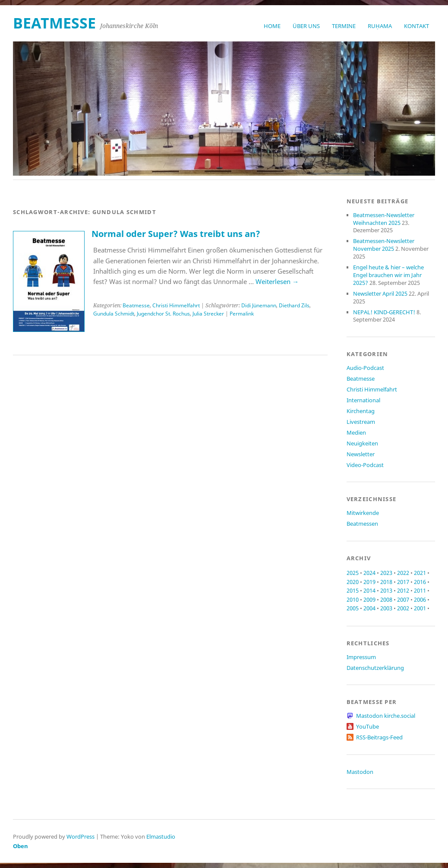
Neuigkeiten (362, 443)
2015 (353, 590)
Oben (21, 846)
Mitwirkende (363, 513)
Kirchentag (361, 411)
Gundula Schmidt (114, 314)
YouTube (368, 726)
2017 (403, 582)
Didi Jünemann (259, 305)
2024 (369, 573)
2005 (353, 608)
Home (272, 26)
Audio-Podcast (365, 368)
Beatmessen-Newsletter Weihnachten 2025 (384, 219)
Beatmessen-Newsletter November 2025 (384, 245)
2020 (353, 582)
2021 (420, 573)
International (363, 400)
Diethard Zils (294, 305)
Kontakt (416, 26)
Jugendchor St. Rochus (163, 314)
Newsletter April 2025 (380, 294)
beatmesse (54, 23)
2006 (420, 600)
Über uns (306, 26)
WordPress (80, 836)
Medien (356, 432)
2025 (353, 573)
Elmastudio (161, 836)
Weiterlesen (277, 281)
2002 (403, 608)
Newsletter (361, 454)
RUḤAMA (380, 26)
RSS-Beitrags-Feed (379, 737)
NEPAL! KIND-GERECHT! (384, 312)
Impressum (361, 657)
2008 (386, 600)
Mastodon (360, 772)
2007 (403, 600)
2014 (369, 590)
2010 (353, 600)
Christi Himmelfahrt (176, 305)
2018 (386, 582)
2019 (369, 582)
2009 (369, 600)
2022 (403, 573)
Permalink (242, 314)
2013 (386, 590)
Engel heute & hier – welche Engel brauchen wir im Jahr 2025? (388, 275)
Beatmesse (136, 305)
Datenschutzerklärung (375, 668)
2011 (420, 590)
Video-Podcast (365, 465)
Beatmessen (362, 524)
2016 (420, 582)
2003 (386, 608)
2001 (420, 608)
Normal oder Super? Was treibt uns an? (176, 234)
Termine (344, 26)
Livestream (361, 422)
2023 (386, 573)
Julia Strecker (208, 314)
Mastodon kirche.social (386, 716)
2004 (369, 608)
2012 (403, 590)
